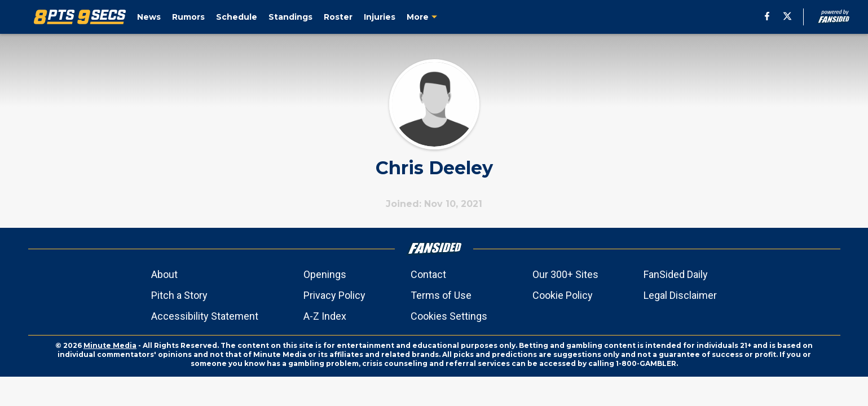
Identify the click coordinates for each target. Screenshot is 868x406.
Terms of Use (441, 295)
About (164, 274)
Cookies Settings (449, 316)
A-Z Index (325, 316)
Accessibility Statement (205, 316)
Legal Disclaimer (680, 295)
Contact (428, 274)
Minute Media (110, 345)
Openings (325, 274)
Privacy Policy (334, 295)
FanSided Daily (676, 274)
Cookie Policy (563, 295)
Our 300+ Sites (565, 274)
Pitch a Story (179, 295)
